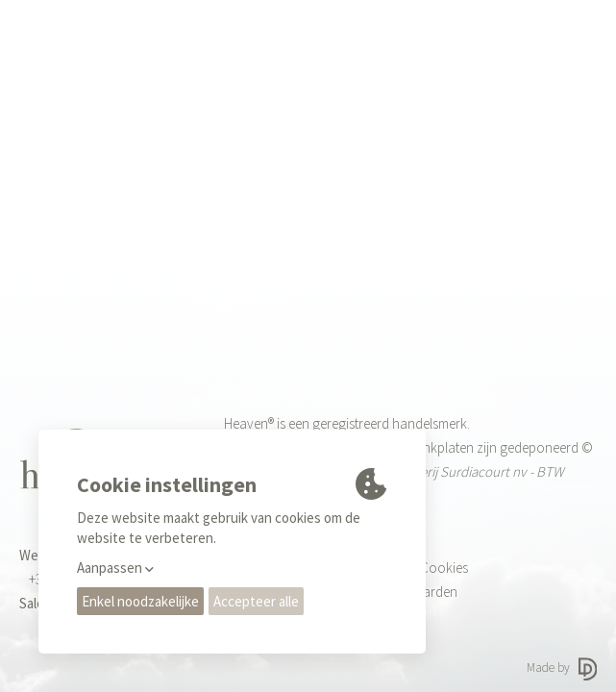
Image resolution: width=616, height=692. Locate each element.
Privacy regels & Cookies (397, 568)
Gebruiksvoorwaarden (392, 592)
